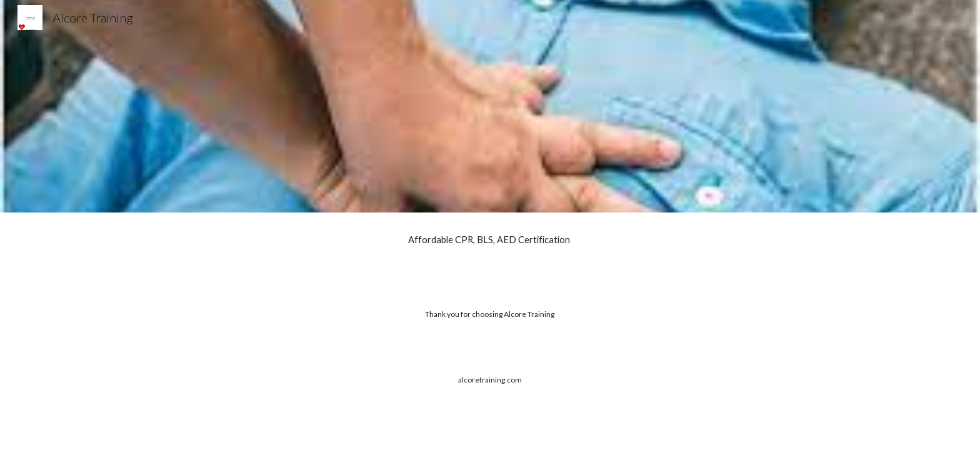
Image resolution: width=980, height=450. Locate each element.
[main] (490, 240)
